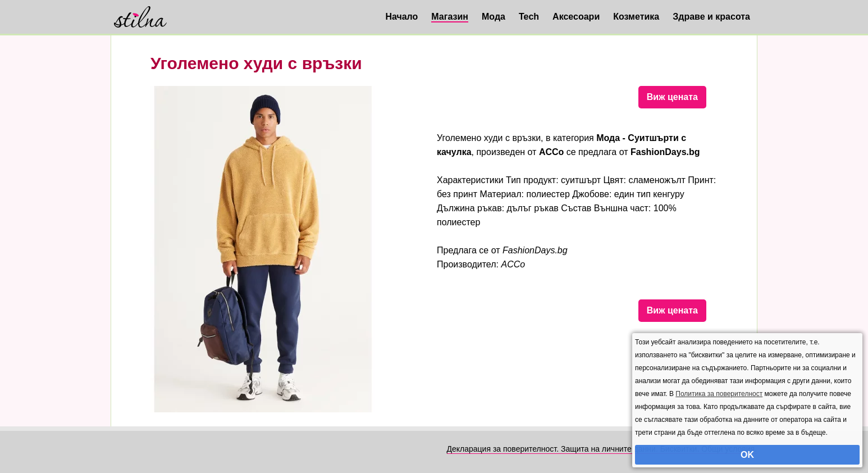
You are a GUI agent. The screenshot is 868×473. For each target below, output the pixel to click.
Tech (529, 17)
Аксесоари (576, 17)
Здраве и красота (711, 17)
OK (747, 455)
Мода (494, 17)
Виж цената (672, 97)
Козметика (636, 17)
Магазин (450, 17)
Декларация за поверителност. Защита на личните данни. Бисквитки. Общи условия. (602, 449)
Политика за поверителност (719, 394)
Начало (401, 17)
